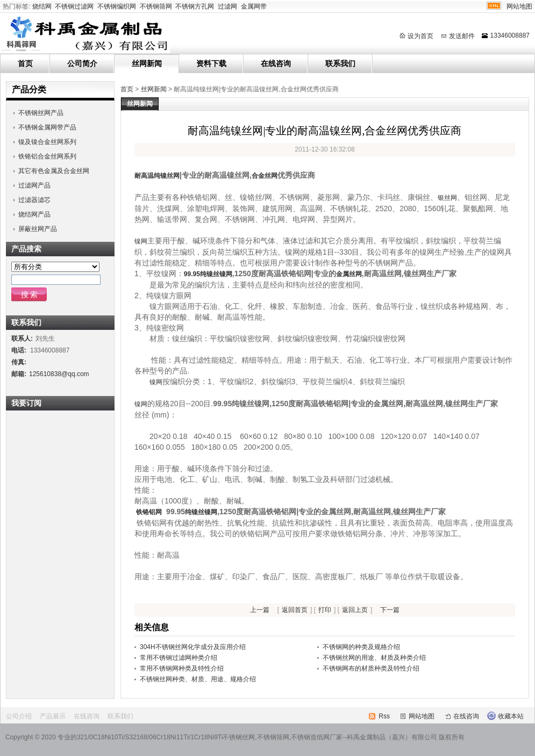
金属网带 (254, 6)
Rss (384, 716)
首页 (25, 63)
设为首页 (420, 36)
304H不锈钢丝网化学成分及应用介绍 (193, 647)
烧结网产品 (34, 214)
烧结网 (42, 6)
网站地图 (519, 6)
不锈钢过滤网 (74, 6)
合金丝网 (265, 176)
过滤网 (227, 6)
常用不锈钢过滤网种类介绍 (179, 658)
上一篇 (260, 610)
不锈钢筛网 (156, 6)
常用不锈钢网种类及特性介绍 (182, 668)
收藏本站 (511, 716)
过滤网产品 (34, 185)
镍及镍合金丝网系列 (47, 142)
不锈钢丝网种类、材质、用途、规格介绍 (198, 679)
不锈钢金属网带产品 (47, 127)
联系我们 (340, 63)
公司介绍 (19, 716)
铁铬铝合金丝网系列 (47, 156)
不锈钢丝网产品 (41, 113)
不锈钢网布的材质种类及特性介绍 (371, 668)
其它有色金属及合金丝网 (54, 171)
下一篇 (390, 610)
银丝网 (447, 198)
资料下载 (211, 63)
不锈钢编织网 (117, 6)
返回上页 (355, 610)
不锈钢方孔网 (195, 6)
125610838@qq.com (59, 374)
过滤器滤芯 (34, 200)
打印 (325, 610)
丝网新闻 (147, 63)
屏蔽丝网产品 (38, 229)
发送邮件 (462, 36)
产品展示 (53, 716)
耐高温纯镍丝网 (157, 176)
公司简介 (82, 63)
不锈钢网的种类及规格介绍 (361, 647)
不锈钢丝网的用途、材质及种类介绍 (374, 658)
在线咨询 (276, 63)
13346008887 (510, 35)
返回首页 (295, 610)
